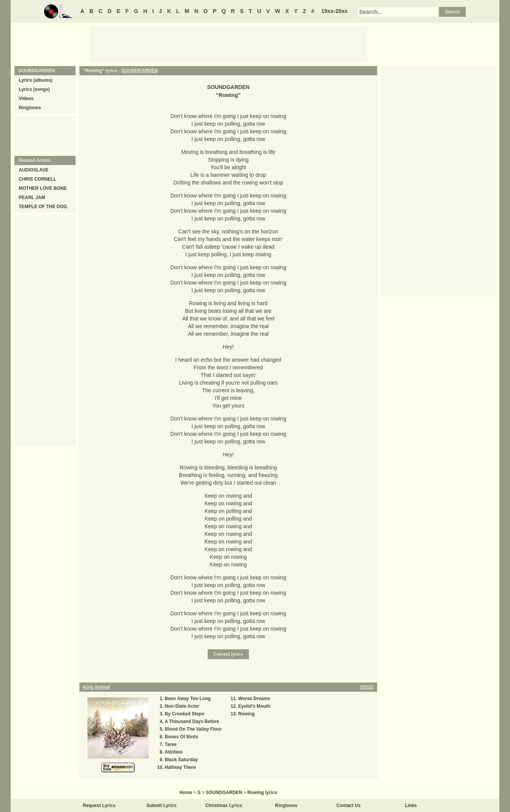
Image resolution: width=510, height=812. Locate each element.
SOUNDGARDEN (140, 71)
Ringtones (30, 108)
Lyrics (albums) (36, 80)
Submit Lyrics (162, 806)
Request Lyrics (99, 806)
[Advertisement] (228, 44)
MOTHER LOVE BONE (43, 188)
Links (411, 806)
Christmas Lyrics (224, 806)
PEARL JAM (32, 197)
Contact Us (348, 806)
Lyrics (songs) (34, 89)
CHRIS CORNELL (38, 179)
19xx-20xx (335, 11)
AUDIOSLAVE (34, 170)
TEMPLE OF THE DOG (43, 207)
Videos (26, 99)
